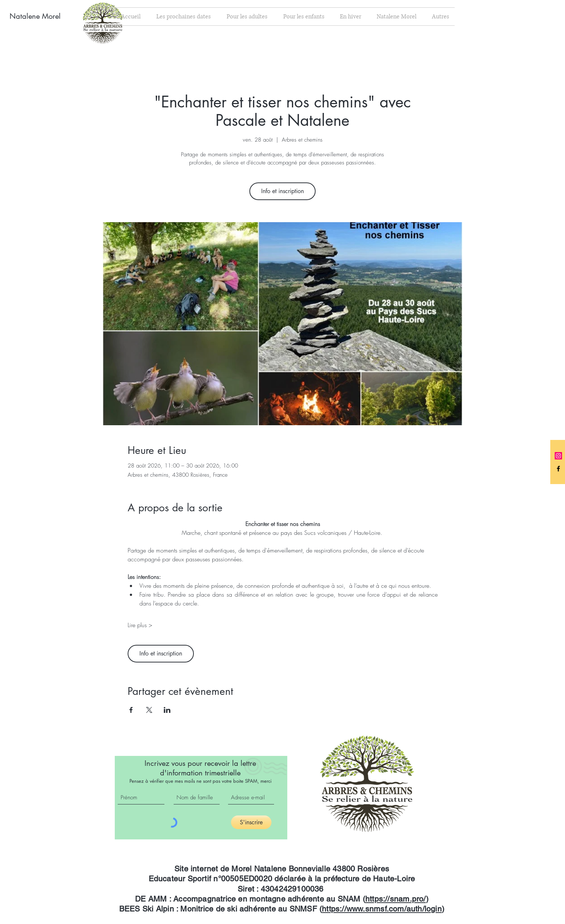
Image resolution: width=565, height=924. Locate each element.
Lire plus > (140, 625)
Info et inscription (282, 191)
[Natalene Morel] (41, 16)
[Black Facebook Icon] (558, 469)
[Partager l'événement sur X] (149, 710)
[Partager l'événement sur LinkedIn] (167, 710)
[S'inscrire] (251, 822)
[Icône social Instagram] (558, 456)
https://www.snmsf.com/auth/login (382, 909)
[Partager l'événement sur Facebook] (131, 710)
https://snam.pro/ (396, 899)
